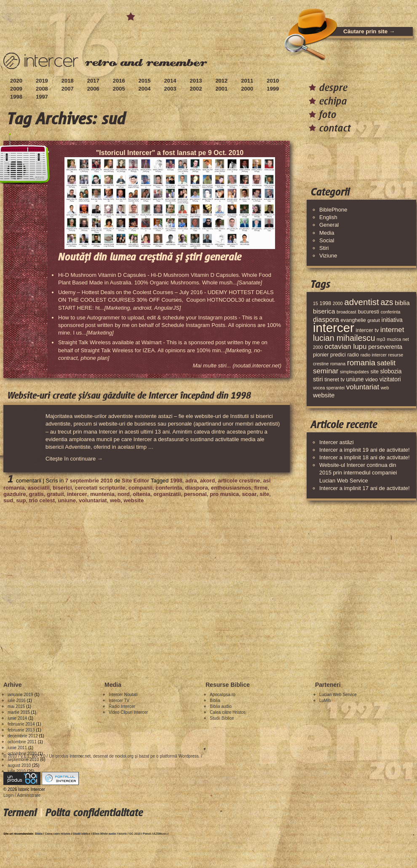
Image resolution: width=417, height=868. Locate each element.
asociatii (39, 488)
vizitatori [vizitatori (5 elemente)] (390, 379)
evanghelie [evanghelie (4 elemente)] (353, 320)
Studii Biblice (222, 718)
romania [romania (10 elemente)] (361, 363)
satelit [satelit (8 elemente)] (386, 363)
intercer (77, 494)
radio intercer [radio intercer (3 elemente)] (374, 355)
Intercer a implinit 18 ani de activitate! (365, 457)
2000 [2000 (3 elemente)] (338, 303)
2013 (196, 81)
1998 (16, 97)
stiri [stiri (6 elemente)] (318, 379)
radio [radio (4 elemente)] (353, 355)
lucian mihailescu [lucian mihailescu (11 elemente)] (344, 338)
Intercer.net (80, 756)
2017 (93, 81)
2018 (68, 81)
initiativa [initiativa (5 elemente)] (392, 320)
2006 (93, 89)
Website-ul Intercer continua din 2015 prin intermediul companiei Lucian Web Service (358, 473)
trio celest (42, 500)
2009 (16, 89)
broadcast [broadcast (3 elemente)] (346, 312)
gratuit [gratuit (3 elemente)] (374, 320)
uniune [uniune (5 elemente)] (355, 379)
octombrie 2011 (22, 742)
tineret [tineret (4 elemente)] (332, 380)
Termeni (20, 813)
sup (21, 500)
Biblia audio (221, 706)
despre (333, 87)
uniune (67, 500)
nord (124, 494)
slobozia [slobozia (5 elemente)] (391, 371)
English (328, 217)
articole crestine (239, 481)
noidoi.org (124, 756)
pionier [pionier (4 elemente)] (321, 355)
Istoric (123, 834)
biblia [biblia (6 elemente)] (402, 303)
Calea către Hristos (228, 712)
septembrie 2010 (23, 759)
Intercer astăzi (337, 442)
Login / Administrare (22, 795)
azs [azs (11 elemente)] (387, 302)
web (115, 500)
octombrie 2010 (22, 754)
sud (8, 500)
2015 (145, 81)
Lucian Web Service (338, 695)
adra (191, 481)
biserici (62, 488)
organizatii (167, 494)
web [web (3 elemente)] (385, 388)
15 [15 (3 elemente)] (315, 303)
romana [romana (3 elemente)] (338, 364)
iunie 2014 (17, 718)
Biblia (215, 701)
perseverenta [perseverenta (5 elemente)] (385, 347)
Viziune (328, 256)
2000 (247, 89)
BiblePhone (333, 210)
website (134, 500)
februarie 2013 (21, 730)
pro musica (224, 494)
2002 (196, 89)
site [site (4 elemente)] (374, 372)
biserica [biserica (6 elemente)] (324, 311)
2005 (119, 89)
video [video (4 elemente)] (372, 380)
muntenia (102, 494)
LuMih (325, 701)
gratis (36, 494)
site (264, 494)
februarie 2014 (21, 724)
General (329, 225)
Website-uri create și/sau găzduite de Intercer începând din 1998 (129, 396)
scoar (250, 494)
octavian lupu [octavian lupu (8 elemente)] (345, 347)
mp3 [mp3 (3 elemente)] (381, 339)
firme (261, 488)
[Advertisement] (79, 589)
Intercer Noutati (123, 695)
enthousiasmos (231, 488)
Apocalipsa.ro (223, 695)
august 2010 (19, 765)
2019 (42, 81)
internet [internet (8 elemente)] (392, 330)
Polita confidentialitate (94, 813)
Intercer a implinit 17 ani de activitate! (365, 488)
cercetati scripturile (100, 488)
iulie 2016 (17, 701)
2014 (170, 81)
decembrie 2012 (23, 736)
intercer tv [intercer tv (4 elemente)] (367, 330)
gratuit (55, 494)
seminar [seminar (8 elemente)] (326, 371)
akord (207, 481)
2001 (221, 89)
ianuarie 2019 (20, 695)
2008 (42, 89)
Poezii (147, 834)
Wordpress (189, 756)
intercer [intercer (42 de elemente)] (334, 328)
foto (328, 114)
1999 (273, 89)
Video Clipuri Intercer (128, 712)
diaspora (196, 488)
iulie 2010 (17, 771)
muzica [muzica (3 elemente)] (394, 339)
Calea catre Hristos (58, 834)
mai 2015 (16, 706)
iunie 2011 (17, 748)
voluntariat (93, 500)
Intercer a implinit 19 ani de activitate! (365, 450)
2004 (145, 89)
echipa (333, 101)
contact (335, 128)
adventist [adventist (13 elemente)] (362, 302)
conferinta (169, 488)
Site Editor (135, 481)
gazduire (15, 494)
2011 (247, 81)
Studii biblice (82, 834)
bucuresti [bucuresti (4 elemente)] (368, 312)
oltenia (142, 494)
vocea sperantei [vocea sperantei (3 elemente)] (329, 388)
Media (327, 233)
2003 (170, 89)
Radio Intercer (122, 706)
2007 (68, 89)
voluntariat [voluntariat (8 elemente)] (363, 387)
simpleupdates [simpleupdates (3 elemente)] (354, 372)
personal (195, 494)
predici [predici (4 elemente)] (338, 355)
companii (140, 488)
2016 (119, 81)
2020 (16, 81)
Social (327, 240)
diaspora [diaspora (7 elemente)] (326, 319)
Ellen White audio (104, 834)
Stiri (324, 248)
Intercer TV (119, 701)
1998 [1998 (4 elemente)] (325, 303)
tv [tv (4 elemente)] (343, 380)
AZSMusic (160, 834)
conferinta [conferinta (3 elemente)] (391, 312)
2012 (221, 81)
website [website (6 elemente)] (324, 395)
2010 (273, 81)
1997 (42, 97)
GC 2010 (135, 834)
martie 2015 (19, 712)
